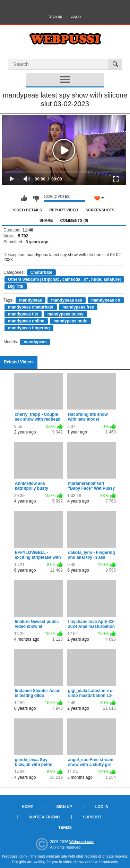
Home (27, 807)
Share (46, 220)
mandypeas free (78, 307)
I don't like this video (36, 198)
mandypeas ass (66, 300)
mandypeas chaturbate (31, 307)
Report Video (64, 210)
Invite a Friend (44, 817)
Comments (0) (74, 220)
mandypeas (31, 300)
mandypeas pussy (66, 314)
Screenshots (100, 210)
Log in (76, 16)
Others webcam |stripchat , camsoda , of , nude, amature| (64, 279)
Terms (65, 827)
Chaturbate (41, 272)
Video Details (27, 210)
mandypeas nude (70, 321)
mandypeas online (26, 321)
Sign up (56, 16)
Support (92, 817)
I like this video (24, 198)
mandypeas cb (106, 300)
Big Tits (16, 286)
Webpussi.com (82, 842)
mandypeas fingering (29, 328)
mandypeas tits (23, 314)
